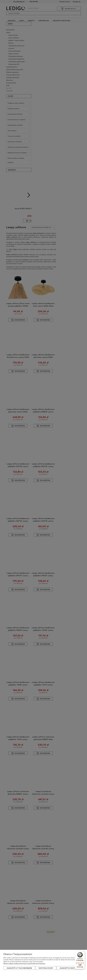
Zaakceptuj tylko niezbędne (19, 968)
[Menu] (84, 952)
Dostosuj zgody (46, 968)
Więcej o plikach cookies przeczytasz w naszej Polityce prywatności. (24, 963)
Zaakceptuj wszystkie (70, 968)
